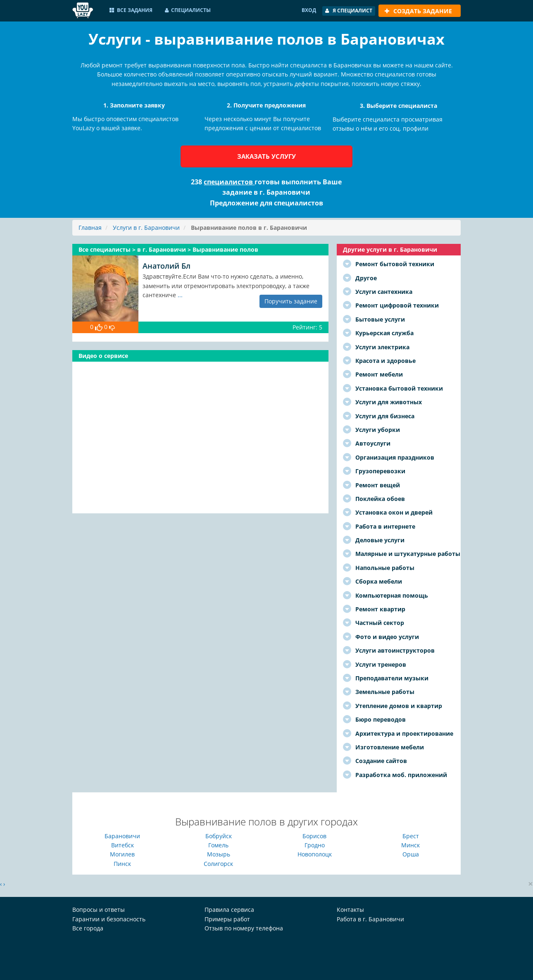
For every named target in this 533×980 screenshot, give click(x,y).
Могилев (122, 854)
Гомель (218, 845)
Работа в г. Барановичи (370, 919)
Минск (410, 845)
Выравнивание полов (225, 249)
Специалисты (188, 10)
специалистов (229, 182)
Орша (411, 854)
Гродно (315, 845)
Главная (90, 228)
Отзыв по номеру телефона (244, 928)
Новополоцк (315, 854)
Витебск (123, 845)
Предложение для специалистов (266, 203)
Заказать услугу (266, 156)
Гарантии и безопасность (109, 919)
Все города (88, 928)
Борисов (314, 836)
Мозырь (219, 854)
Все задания (131, 10)
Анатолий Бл (167, 266)
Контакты (350, 910)
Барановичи (122, 836)
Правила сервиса (229, 910)
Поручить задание (291, 301)
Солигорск (218, 864)
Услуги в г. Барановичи (146, 228)
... (180, 295)
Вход (309, 10)
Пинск (122, 864)
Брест (411, 836)
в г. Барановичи (162, 249)
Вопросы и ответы (99, 910)
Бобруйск (219, 836)
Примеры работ (227, 919)
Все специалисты (105, 249)
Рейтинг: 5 (307, 327)
